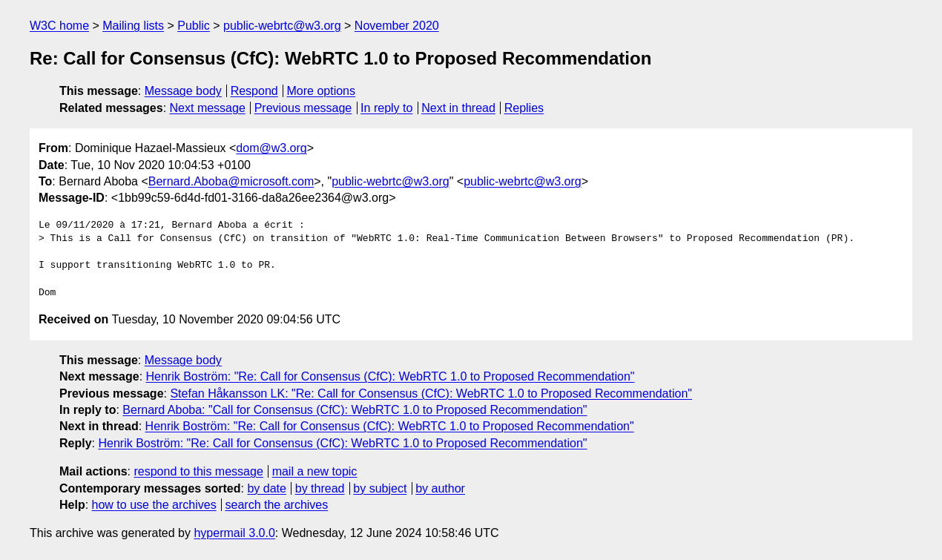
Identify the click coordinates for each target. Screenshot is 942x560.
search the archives (277, 505)
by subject (380, 488)
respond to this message (198, 471)
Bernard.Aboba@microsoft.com (231, 181)
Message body (183, 91)
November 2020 (397, 26)
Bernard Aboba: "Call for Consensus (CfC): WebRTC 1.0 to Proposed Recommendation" (355, 410)
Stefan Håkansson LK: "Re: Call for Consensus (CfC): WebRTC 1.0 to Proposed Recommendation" (431, 393)
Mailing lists (133, 26)
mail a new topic (315, 471)
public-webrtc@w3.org (282, 26)
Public (194, 26)
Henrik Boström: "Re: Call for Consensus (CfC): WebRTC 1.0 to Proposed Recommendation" (391, 376)
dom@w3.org (271, 148)
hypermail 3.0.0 (234, 533)
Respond (254, 91)
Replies (524, 108)
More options (322, 91)
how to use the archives (154, 505)
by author (440, 488)
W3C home (59, 26)
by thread (320, 488)
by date (266, 488)
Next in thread (458, 108)
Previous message (303, 108)
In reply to (386, 108)
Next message (208, 108)
